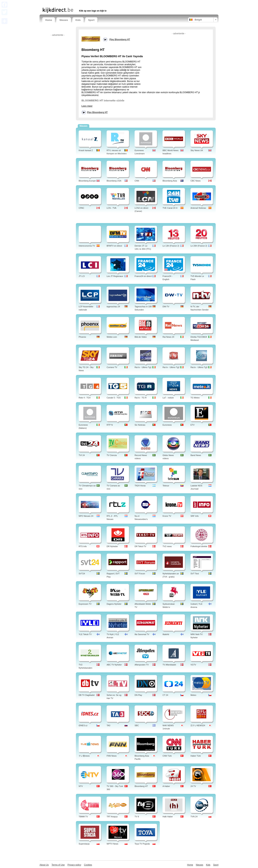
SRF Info (195, 516)
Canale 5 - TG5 (114, 398)
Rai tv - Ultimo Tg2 (171, 367)
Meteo (193, 695)
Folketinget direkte (199, 546)
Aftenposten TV (142, 665)
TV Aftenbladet (169, 665)
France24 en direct (143, 276)
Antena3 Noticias (198, 208)
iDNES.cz (83, 725)
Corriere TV (112, 367)
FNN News (112, 756)
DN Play (138, 695)
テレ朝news (84, 756)
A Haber (166, 786)
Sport (91, 20)
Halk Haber (168, 817)
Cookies (88, 865)
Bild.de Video (141, 337)
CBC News (196, 181)
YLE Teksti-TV (85, 634)
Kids (78, 20)
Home (49, 20)
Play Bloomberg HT (97, 112)
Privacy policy (74, 865)
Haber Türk (196, 756)
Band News (196, 455)
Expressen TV (85, 604)
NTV (81, 786)
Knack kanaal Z (86, 150)
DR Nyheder (112, 546)
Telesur (166, 486)
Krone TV (167, 516)
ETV (192, 425)
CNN (137, 181)
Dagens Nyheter (114, 604)
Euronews (167, 425)
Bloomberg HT (141, 786)
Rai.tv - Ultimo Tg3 (199, 367)
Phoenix (82, 337)
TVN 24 (194, 817)
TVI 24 (82, 455)
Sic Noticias (140, 425)
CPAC (81, 208)
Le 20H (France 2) (199, 246)
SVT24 (82, 574)
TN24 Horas (140, 486)
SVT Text (195, 574)
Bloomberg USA (114, 181)
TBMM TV (83, 817)
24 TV (193, 786)
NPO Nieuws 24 (86, 516)
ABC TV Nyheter (114, 665)
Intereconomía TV (87, 246)
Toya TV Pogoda (142, 844)
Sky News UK (197, 150)
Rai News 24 (168, 337)
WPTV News (112, 844)
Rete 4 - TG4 (85, 398)
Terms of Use (58, 865)
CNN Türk (167, 756)
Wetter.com (112, 337)
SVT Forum (140, 574)
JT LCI (82, 276)
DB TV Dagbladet (87, 695)
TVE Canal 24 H (170, 208)
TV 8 (137, 817)
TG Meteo (195, 398)
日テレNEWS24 (198, 725)
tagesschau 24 (113, 307)
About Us (44, 865)
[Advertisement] (86, 3)
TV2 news (167, 546)
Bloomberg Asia (170, 181)
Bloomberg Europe (87, 181)
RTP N (110, 425)
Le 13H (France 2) (171, 246)
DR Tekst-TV (140, 546)
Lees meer (87, 106)
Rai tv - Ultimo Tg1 (143, 367)
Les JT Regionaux (115, 276)
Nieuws (64, 20)
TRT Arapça (112, 817)
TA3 (108, 725)
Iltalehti (166, 634)
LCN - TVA (111, 208)
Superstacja (84, 844)
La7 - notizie (168, 398)
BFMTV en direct (114, 246)
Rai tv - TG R (141, 398)
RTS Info (83, 546)
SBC (137, 725)
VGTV (193, 665)
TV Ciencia (112, 455)
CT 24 (165, 695)
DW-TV (166, 307)
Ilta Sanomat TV (142, 634)
